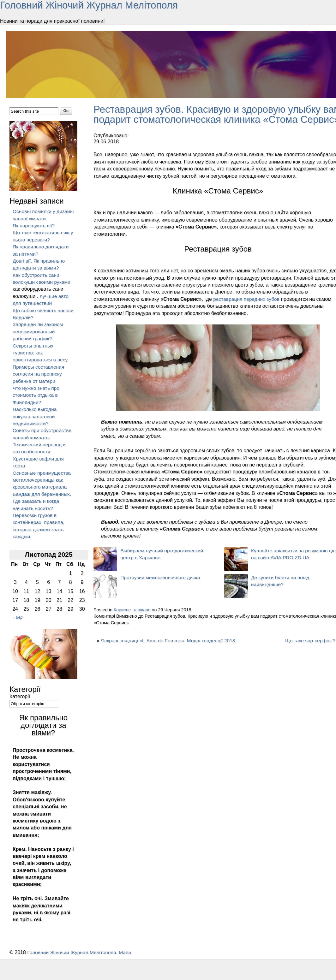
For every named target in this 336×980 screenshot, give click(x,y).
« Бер (18, 617)
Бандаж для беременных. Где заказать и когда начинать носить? (43, 501)
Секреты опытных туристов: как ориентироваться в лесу (41, 353)
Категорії (20, 696)
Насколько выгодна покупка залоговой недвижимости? (35, 416)
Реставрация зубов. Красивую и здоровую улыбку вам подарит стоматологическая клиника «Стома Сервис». (210, 119)
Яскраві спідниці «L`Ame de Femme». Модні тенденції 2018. (171, 651)
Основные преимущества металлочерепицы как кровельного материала (42, 480)
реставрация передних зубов (247, 309)
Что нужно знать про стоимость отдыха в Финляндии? (37, 395)
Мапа (128, 952)
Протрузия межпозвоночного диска (161, 588)
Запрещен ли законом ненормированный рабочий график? (39, 331)
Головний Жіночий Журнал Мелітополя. (74, 952)
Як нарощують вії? (34, 226)
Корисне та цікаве (133, 620)
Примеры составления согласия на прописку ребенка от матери (39, 374)
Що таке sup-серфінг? (309, 651)
